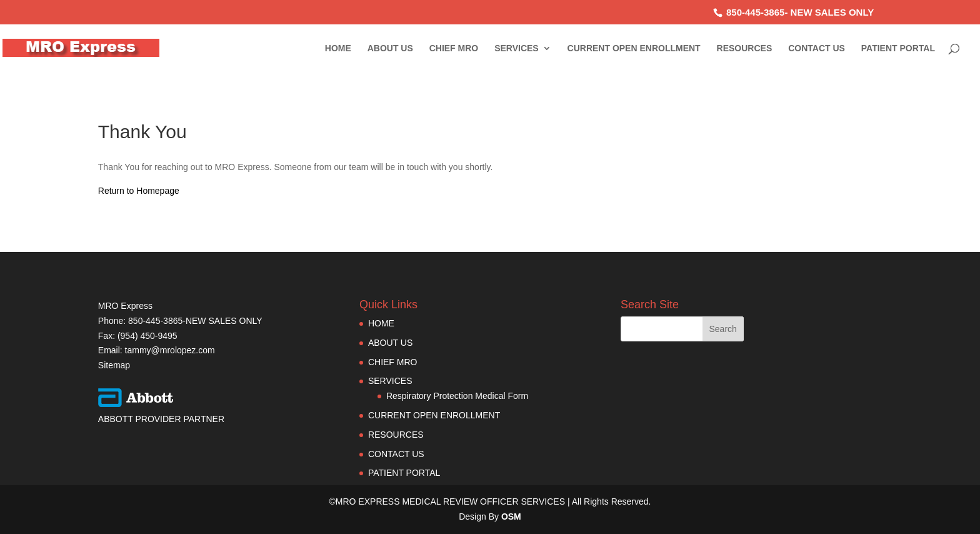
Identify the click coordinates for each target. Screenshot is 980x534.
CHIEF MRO (454, 48)
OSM (511, 516)
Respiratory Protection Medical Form (457, 396)
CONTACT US (817, 48)
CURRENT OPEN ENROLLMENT (634, 48)
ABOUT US (390, 48)
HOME (338, 48)
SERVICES (517, 48)
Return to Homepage (139, 191)
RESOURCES (745, 48)
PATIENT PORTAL (898, 48)
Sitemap (114, 365)
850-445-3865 (755, 12)
